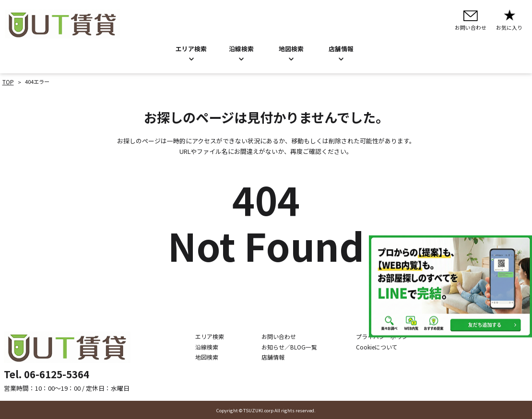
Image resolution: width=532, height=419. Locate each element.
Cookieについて (375, 346)
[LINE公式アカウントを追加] (450, 286)
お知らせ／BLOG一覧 (293, 346)
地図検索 (291, 49)
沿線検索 (241, 49)
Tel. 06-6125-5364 (47, 373)
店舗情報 (278, 357)
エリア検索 (191, 49)
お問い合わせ (283, 336)
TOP (8, 81)
